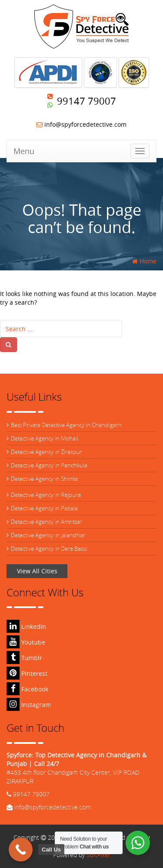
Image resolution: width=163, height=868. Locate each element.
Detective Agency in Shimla (44, 479)
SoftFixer (98, 855)
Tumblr (24, 658)
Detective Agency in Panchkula (49, 465)
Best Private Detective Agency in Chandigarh (66, 425)
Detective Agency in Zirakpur (47, 452)
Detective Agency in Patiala (44, 508)
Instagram (29, 705)
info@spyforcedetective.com (81, 124)
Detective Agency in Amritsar (47, 522)
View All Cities (37, 571)
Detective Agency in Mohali (45, 438)
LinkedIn (26, 626)
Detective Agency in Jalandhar (48, 535)
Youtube (26, 642)
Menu (24, 151)
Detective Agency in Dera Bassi (49, 549)
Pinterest (27, 673)
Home (144, 261)
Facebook (27, 689)
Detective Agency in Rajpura (46, 495)
